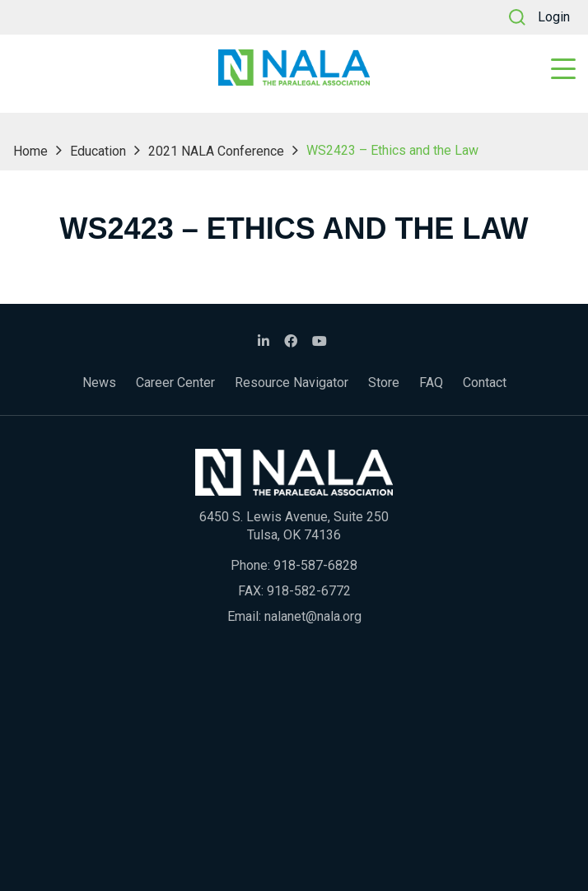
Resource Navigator (292, 383)
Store (384, 383)
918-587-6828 (315, 565)
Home (30, 151)
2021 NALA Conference (216, 151)
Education (98, 151)
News (99, 383)
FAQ (431, 383)
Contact (485, 383)
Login (554, 17)
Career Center (175, 383)
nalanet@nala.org (313, 616)
